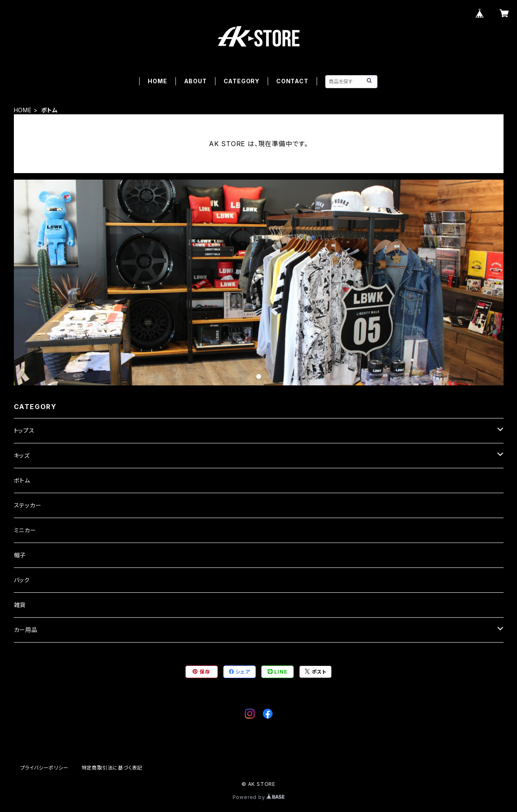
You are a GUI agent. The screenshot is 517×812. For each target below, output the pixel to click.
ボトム (22, 480)
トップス (24, 430)
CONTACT (292, 81)
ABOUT (195, 81)
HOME (157, 81)
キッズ (22, 455)
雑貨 (20, 605)
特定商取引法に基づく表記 (112, 768)
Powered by (259, 797)
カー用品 (26, 630)
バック (22, 580)
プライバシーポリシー (44, 768)
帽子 (20, 555)
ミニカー (25, 530)
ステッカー (28, 505)
